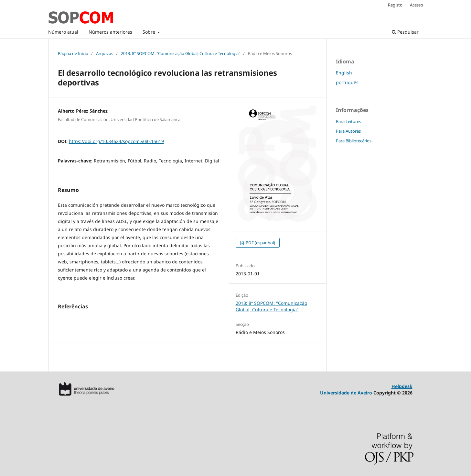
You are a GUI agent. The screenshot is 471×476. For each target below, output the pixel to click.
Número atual (63, 32)
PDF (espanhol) (260, 243)
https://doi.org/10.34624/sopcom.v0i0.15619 (116, 141)
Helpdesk (402, 386)
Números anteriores (110, 32)
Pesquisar (405, 32)
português (347, 82)
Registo (395, 5)
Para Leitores (348, 121)
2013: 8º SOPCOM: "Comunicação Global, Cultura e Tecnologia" (181, 53)
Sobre (150, 32)
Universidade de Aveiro (346, 393)
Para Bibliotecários (354, 141)
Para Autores (348, 131)
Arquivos (105, 53)
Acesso (417, 5)
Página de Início (73, 53)
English (344, 73)
